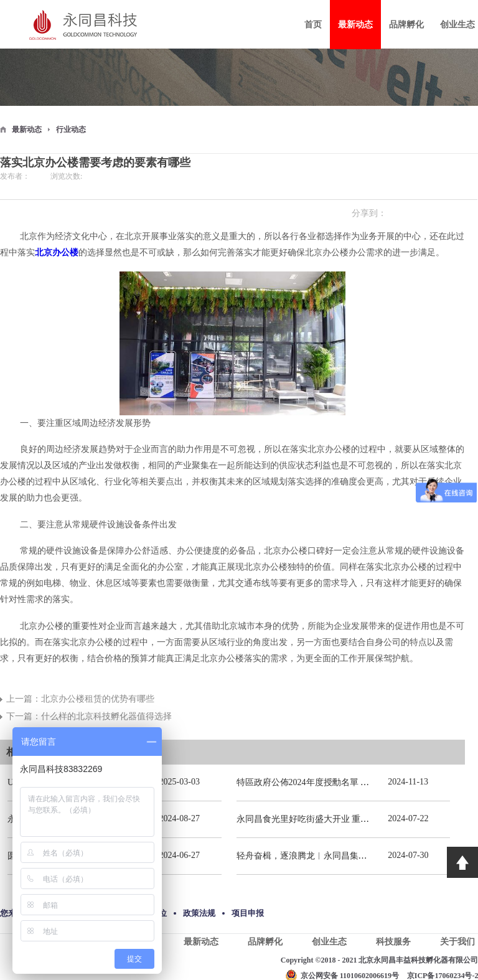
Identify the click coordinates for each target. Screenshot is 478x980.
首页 (313, 25)
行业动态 (71, 130)
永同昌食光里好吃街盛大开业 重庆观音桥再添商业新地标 (347, 819)
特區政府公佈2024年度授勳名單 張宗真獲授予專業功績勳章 (351, 782)
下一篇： (89, 716)
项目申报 (248, 913)
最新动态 (27, 130)
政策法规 (199, 913)
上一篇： (80, 699)
